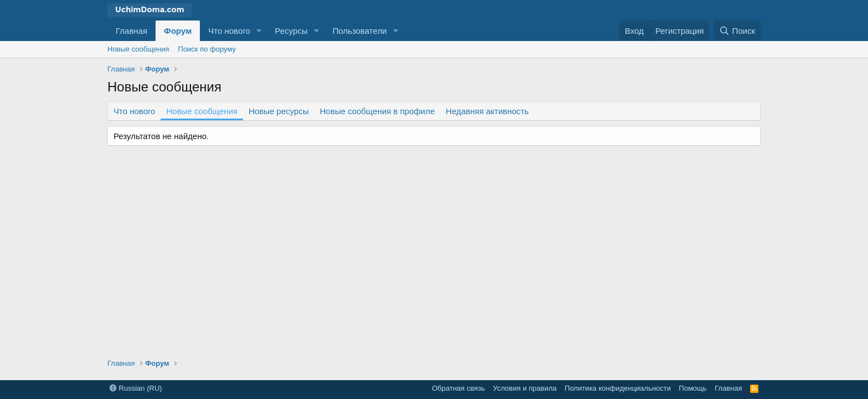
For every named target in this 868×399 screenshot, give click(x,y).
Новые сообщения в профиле (378, 111)
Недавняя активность (487, 111)
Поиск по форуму (207, 49)
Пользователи (360, 31)
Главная (131, 31)
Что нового (229, 31)
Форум (178, 31)
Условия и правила (525, 388)
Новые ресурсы (279, 111)
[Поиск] (737, 31)
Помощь (693, 388)
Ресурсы (291, 31)
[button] (259, 31)
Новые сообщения (138, 49)
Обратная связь (458, 388)
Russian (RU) (136, 388)
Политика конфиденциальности (618, 388)
